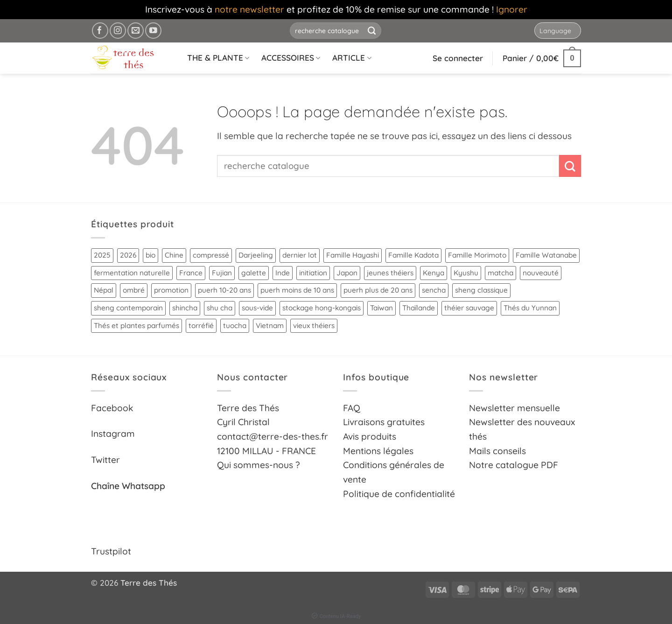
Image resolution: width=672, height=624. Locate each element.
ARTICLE (352, 58)
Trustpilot (111, 551)
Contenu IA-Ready (336, 616)
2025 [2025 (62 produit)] (102, 255)
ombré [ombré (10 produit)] (134, 290)
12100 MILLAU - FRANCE (266, 451)
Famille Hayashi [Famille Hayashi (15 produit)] (353, 255)
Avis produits (370, 436)
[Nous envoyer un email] (136, 31)
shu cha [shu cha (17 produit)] (220, 308)
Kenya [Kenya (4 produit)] (434, 273)
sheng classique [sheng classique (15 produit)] (481, 290)
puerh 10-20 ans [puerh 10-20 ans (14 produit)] (224, 290)
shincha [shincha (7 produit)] (185, 308)
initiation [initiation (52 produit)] (313, 273)
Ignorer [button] (512, 9)
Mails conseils (497, 451)
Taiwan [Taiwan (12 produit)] (381, 308)
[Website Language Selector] (558, 31)
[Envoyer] (372, 31)
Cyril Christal (243, 422)
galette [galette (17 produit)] (254, 273)
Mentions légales (378, 451)
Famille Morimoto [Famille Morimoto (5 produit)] (477, 255)
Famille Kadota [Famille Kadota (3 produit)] (413, 255)
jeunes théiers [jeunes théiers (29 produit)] (390, 273)
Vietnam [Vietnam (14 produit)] (270, 326)
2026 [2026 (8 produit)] (128, 255)
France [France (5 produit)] (191, 273)
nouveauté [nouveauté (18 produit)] (541, 273)
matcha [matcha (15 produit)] (500, 273)
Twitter (105, 460)
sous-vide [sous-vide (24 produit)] (257, 308)
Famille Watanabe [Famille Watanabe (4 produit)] (546, 255)
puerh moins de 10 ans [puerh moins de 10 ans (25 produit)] (297, 290)
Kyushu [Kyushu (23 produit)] (466, 273)
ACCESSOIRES (291, 58)
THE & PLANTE (218, 58)
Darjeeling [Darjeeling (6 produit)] (256, 255)
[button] (542, 58)
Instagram (113, 434)
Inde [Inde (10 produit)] (283, 273)
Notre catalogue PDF (514, 465)
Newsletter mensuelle (514, 408)
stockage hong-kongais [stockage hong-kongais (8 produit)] (322, 308)
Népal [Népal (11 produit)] (104, 290)
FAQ (352, 408)
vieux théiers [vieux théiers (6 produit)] (314, 326)
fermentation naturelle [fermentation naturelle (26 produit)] (132, 273)
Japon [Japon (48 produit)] (347, 273)
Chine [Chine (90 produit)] (174, 255)
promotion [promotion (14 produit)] (171, 290)
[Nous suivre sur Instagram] (118, 31)
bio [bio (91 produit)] (150, 255)
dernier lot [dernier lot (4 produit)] (300, 255)
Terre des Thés (248, 408)
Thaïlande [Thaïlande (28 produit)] (419, 308)
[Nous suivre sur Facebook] (100, 31)
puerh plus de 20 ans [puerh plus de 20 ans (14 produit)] (378, 290)
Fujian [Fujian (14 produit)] (222, 273)
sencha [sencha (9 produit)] (434, 290)
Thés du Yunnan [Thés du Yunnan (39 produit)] (530, 308)
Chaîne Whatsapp (128, 486)
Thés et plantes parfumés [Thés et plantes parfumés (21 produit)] (136, 326)
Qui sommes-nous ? (259, 465)
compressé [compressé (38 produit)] (211, 255)
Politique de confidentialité (399, 494)
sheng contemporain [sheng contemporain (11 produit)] (128, 308)
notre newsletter (249, 9)
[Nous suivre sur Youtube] (153, 31)
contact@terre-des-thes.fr (273, 436)
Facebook (112, 408)
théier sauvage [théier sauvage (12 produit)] (469, 308)
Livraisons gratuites (384, 422)
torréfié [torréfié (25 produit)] (201, 326)
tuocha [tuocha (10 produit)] (235, 326)
